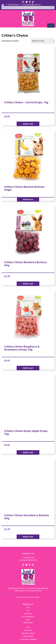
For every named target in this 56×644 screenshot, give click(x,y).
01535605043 (13, 5)
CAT (28, 611)
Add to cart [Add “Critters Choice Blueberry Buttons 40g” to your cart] (28, 284)
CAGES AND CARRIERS (28, 639)
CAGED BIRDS (28, 636)
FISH (28, 627)
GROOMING (28, 623)
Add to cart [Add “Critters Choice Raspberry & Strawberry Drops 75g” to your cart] (28, 368)
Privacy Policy (34, 597)
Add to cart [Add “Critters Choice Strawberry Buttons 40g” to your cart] (28, 537)
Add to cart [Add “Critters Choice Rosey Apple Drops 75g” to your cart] (28, 452)
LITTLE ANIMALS (28, 617)
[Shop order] (43, 41)
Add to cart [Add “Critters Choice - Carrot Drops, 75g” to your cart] (28, 124)
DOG (28, 608)
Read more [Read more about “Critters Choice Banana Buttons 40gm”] (28, 199)
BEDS (28, 620)
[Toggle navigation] (51, 25)
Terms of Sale (22, 597)
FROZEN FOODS (28, 633)
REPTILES (28, 614)
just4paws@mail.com (32, 5)
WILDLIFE (28, 630)
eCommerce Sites (35, 591)
